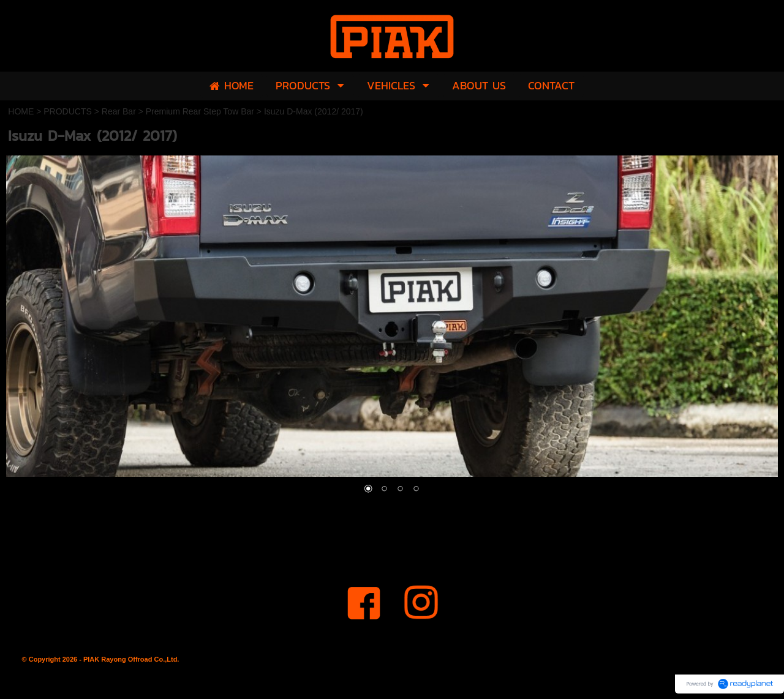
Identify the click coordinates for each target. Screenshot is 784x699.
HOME (21, 111)
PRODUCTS (68, 111)
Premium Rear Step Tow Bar (200, 111)
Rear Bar (119, 111)
